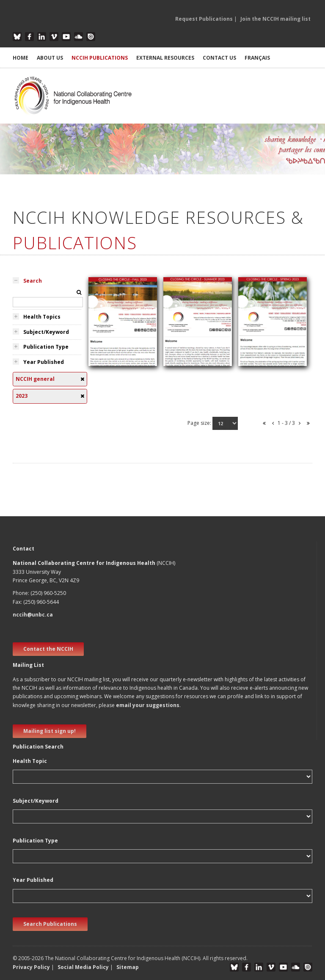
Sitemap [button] (128, 967)
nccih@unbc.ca (33, 615)
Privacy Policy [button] (31, 967)
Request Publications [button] (204, 19)
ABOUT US (50, 58)
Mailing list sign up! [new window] (50, 731)
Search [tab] (33, 281)
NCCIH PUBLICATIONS (100, 58)
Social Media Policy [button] (83, 967)
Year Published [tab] (44, 362)
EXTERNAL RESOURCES (165, 58)
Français (257, 58)
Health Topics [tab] (42, 317)
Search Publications (50, 924)
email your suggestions (148, 705)
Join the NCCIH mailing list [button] (275, 19)
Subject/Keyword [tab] (46, 332)
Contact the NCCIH (48, 649)
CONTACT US (219, 58)
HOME (21, 58)
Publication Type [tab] (46, 347)
